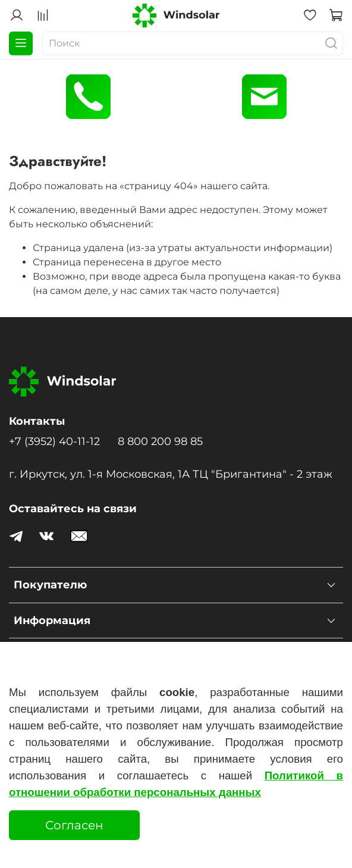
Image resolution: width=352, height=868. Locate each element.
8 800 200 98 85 (160, 441)
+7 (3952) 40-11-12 (54, 441)
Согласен (74, 825)
